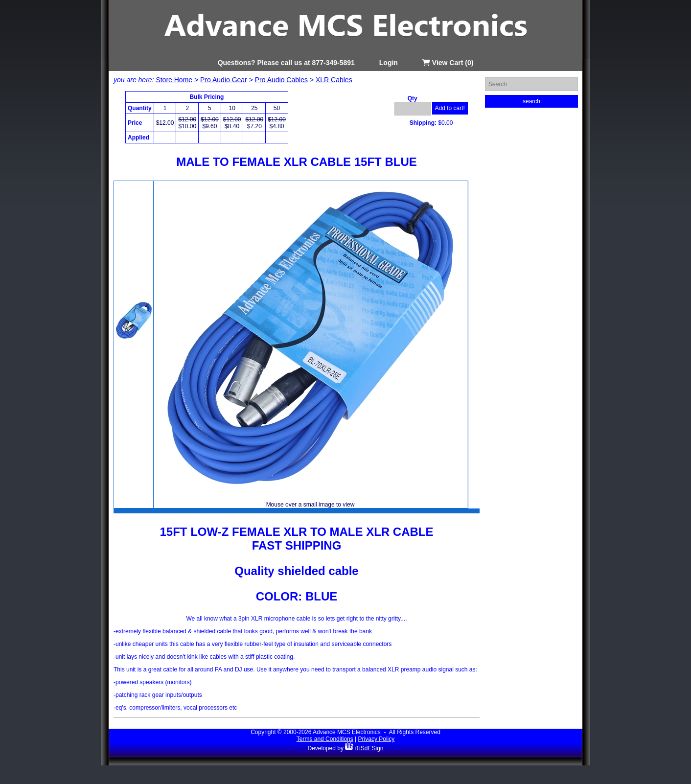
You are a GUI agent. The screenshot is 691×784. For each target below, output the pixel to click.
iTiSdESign (369, 748)
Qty (413, 98)
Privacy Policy (377, 739)
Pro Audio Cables (281, 80)
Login (389, 63)
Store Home (174, 80)
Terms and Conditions (325, 739)
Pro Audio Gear (224, 80)
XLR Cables (334, 80)
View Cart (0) (448, 63)
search (531, 101)
